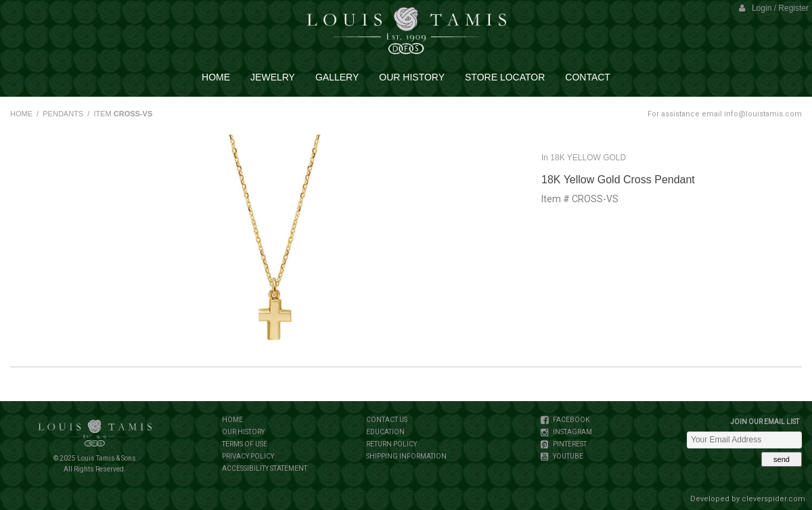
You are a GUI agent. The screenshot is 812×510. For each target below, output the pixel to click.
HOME (21, 114)
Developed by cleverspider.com (748, 499)
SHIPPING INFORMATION (406, 456)
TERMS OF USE (245, 444)
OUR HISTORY (243, 432)
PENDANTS (63, 114)
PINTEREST (569, 444)
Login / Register (774, 8)
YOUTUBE (567, 456)
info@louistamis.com (763, 114)
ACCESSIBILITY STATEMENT (265, 468)
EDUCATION (385, 432)
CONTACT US (387, 420)
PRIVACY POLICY (248, 456)
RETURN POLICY (391, 444)
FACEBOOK (570, 420)
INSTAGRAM (572, 432)
